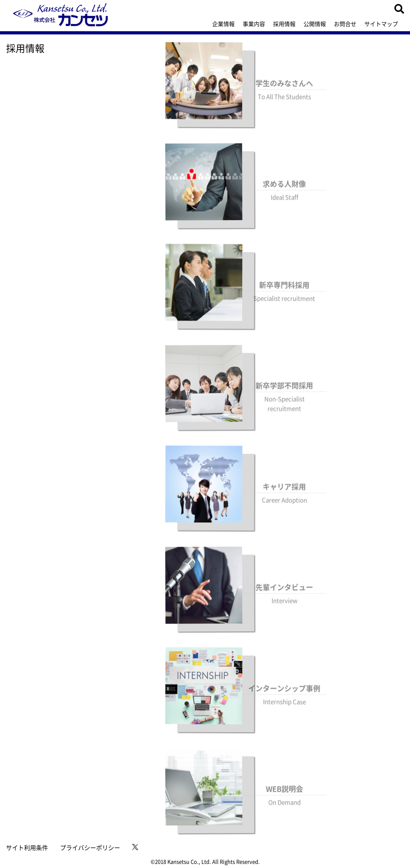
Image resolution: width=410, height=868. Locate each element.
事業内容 (254, 24)
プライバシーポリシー (90, 848)
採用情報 (284, 24)
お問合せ (345, 24)
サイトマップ (381, 24)
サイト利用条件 (27, 848)
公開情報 (315, 24)
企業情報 (223, 24)
